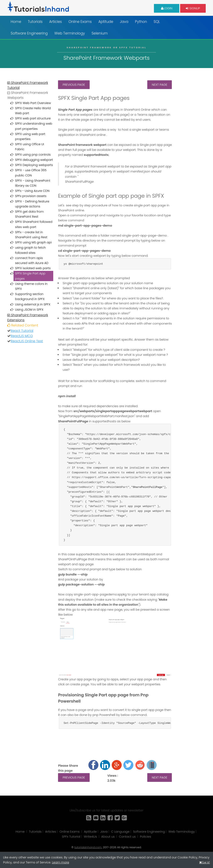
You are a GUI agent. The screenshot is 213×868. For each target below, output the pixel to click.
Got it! (206, 862)
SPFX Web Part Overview (33, 103)
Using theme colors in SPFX (31, 286)
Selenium (100, 33)
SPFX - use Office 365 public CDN (31, 173)
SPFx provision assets (31, 196)
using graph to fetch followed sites (30, 250)
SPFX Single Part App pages (30, 276)
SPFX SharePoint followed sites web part (34, 224)
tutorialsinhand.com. (88, 847)
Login (167, 8)
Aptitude (106, 22)
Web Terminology (70, 33)
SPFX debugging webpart (34, 160)
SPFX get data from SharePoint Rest (29, 214)
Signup (193, 8)
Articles (55, 22)
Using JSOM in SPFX (29, 310)
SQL (157, 22)
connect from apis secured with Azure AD (32, 260)
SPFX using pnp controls (33, 155)
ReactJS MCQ (22, 336)
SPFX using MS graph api (33, 242)
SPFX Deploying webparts (34, 165)
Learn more (61, 862)
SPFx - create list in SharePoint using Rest (31, 235)
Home (16, 22)
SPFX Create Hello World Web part (33, 111)
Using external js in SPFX (33, 304)
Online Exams (80, 22)
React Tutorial (22, 331)
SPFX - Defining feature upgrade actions (32, 204)
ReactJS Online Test (27, 341)
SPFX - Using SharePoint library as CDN (33, 183)
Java (124, 22)
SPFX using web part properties (30, 136)
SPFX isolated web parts (33, 268)
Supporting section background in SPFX (30, 296)
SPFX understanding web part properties (34, 126)
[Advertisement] (191, 143)
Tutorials (35, 22)
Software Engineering (29, 33)
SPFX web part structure (33, 118)
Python (141, 22)
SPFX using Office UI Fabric (29, 147)
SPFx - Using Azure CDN (32, 191)
